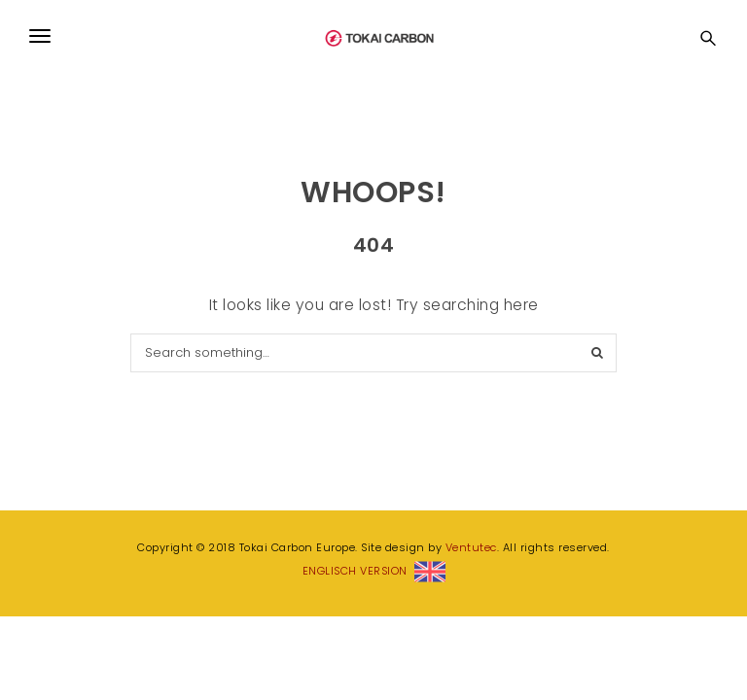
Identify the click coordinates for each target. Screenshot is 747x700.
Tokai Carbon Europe (378, 25)
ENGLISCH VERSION (374, 571)
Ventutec (471, 547)
